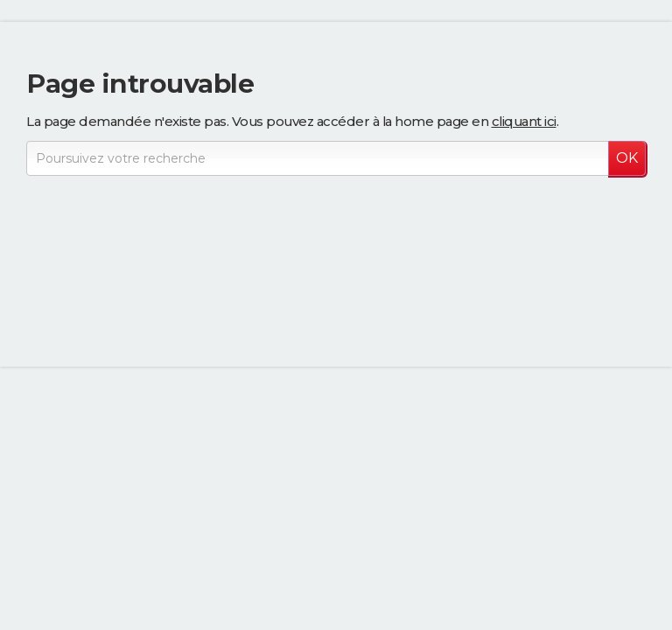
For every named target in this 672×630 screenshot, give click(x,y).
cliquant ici (524, 121)
